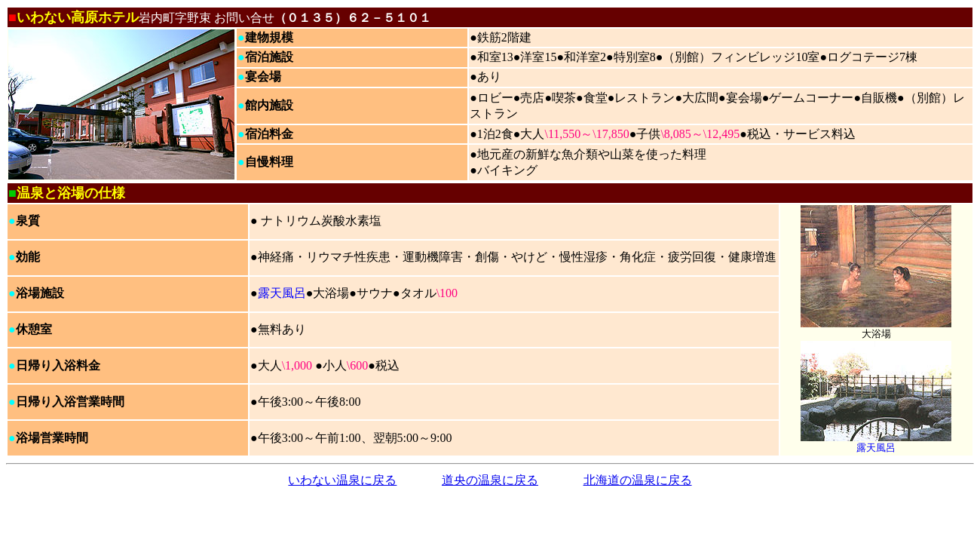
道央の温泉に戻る (490, 480)
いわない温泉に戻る (342, 480)
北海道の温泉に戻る (638, 480)
